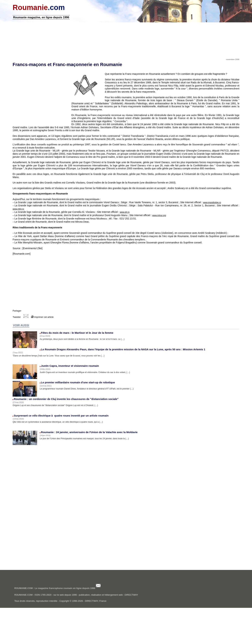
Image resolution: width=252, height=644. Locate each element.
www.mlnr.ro (45, 238)
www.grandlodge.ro (220, 232)
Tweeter (25, 349)
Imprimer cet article (51, 349)
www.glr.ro (133, 241)
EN (220, 1)
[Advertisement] (126, 46)
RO (225, 1)
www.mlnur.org (168, 245)
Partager (25, 343)
